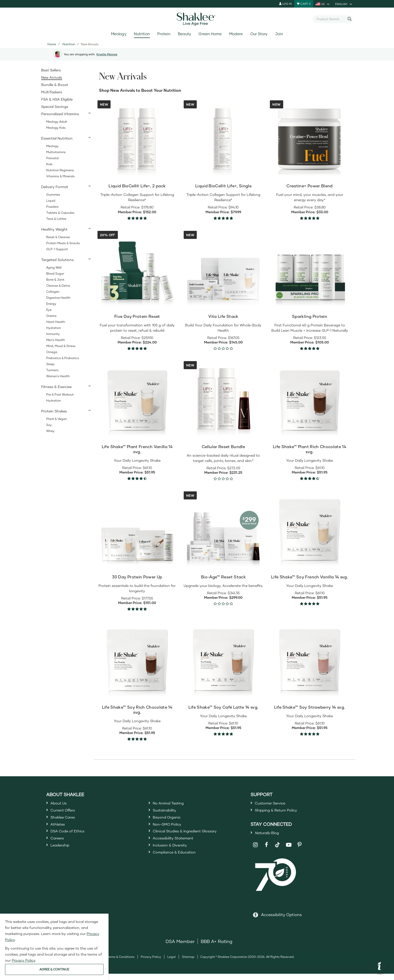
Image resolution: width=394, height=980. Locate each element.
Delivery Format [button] (55, 187)
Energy (51, 304)
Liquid (51, 201)
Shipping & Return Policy (282, 813)
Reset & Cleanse (58, 237)
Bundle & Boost (55, 85)
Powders (52, 207)
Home (52, 44)
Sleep (50, 364)
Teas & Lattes (56, 219)
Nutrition (142, 34)
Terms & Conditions (120, 963)
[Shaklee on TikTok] (277, 848)
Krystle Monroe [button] (107, 54)
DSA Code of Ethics (72, 840)
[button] (379, 967)
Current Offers (66, 813)
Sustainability (168, 813)
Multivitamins (56, 152)
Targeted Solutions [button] (57, 260)
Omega (52, 352)
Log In (285, 4)
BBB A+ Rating (217, 948)
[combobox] (331, 19)
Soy (49, 425)
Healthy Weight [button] (54, 229)
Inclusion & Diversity (174, 859)
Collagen (53, 292)
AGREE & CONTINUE (54, 969)
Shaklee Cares (66, 822)
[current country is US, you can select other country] (323, 4)
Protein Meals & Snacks (63, 243)
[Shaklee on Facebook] (266, 851)
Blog (270, 838)
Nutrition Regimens (60, 170)
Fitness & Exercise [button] (56, 387)
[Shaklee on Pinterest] (300, 851)
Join (279, 34)
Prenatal (53, 158)
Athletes (60, 831)
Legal (171, 963)
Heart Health (56, 322)
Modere (236, 34)
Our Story (259, 34)
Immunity (53, 334)
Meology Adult (57, 122)
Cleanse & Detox (58, 286)
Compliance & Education (180, 868)
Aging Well (54, 267)
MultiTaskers (52, 92)
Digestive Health (58, 298)
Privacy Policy (151, 963)
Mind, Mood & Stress (61, 346)
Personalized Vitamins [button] (60, 114)
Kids (49, 164)
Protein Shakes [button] (54, 411)
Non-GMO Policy (171, 831)
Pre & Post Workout (60, 394)
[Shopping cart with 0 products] (304, 4)
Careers (59, 849)
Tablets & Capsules (60, 213)
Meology (119, 34)
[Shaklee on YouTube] (289, 851)
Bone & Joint (55, 280)
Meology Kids (56, 128)
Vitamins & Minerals (60, 176)
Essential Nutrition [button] (57, 138)
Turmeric (53, 370)
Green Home (210, 34)
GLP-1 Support (57, 249)
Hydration (54, 328)
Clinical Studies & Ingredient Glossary (193, 840)
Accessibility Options (281, 921)
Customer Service (274, 804)
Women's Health (58, 376)
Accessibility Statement (179, 849)
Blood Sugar (55, 273)
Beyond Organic (170, 822)
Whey (50, 431)
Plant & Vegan (57, 419)
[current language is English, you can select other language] (344, 4)
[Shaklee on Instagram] (255, 851)
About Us (61, 804)
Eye (49, 310)
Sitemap (188, 963)
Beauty (184, 34)
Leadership (63, 859)
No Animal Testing (173, 804)
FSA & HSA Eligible (57, 99)
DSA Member (180, 948)
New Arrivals (52, 77)
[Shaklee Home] (197, 19)
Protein (164, 34)
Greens (51, 316)
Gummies (53, 195)
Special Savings (55, 106)
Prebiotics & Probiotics (63, 358)
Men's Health (56, 340)
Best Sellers (51, 70)
